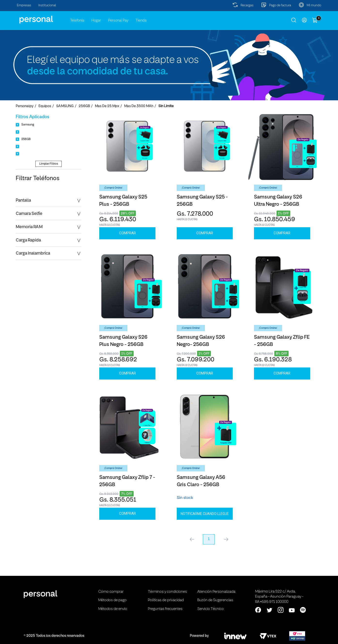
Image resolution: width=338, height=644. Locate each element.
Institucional (47, 5)
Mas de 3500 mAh (139, 106)
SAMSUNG (65, 106)
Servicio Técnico (211, 609)
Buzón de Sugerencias (215, 600)
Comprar (127, 233)
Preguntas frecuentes (165, 609)
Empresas (24, 5)
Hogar (96, 21)
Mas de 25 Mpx (107, 106)
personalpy (25, 106)
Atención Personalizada (216, 592)
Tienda (141, 21)
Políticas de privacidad (166, 600)
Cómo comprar (111, 592)
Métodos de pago (112, 600)
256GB (84, 106)
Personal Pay (118, 21)
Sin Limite (166, 106)
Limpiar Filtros (49, 164)
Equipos (45, 106)
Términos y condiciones (167, 592)
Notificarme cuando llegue (205, 514)
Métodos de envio (113, 609)
